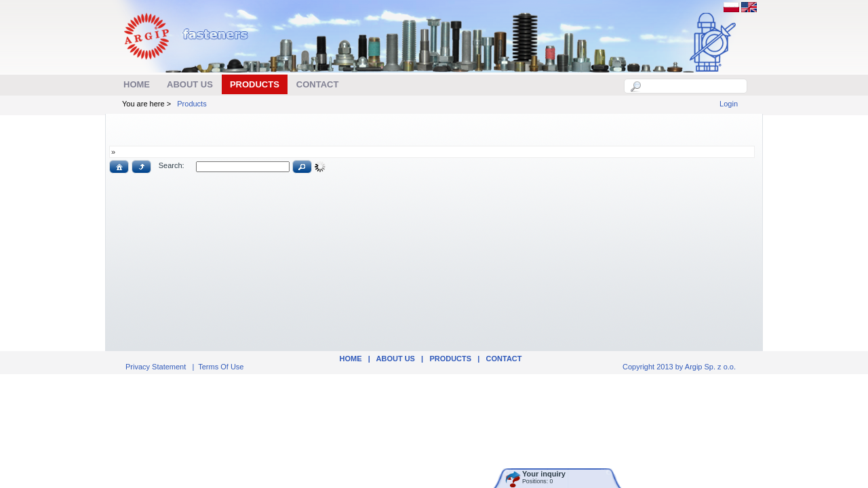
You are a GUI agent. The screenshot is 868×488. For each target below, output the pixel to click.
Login (729, 104)
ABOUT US (396, 359)
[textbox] (693, 86)
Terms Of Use (221, 367)
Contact (504, 359)
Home (350, 359)
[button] (119, 167)
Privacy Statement (156, 367)
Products (192, 104)
